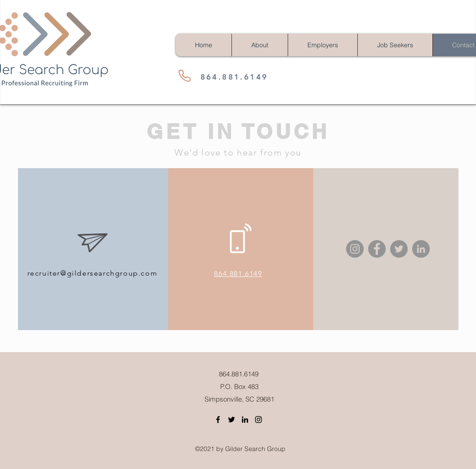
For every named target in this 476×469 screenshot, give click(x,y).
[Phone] (185, 76)
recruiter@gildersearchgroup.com (93, 273)
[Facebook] (377, 249)
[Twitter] (399, 249)
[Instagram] (355, 249)
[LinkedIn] (421, 249)
